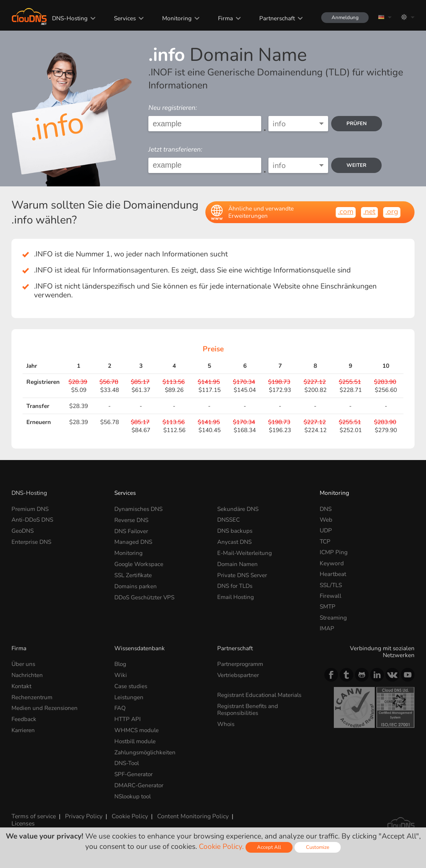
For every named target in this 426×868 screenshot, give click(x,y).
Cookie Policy (128, 814)
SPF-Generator (134, 773)
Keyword (332, 563)
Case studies (131, 686)
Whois (226, 723)
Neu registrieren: (173, 108)
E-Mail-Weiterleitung (246, 552)
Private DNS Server (243, 574)
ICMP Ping (334, 552)
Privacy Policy (82, 814)
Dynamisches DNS (138, 509)
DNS (326, 509)
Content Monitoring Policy (190, 814)
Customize (318, 847)
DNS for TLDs (235, 585)
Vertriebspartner (239, 675)
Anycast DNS (234, 541)
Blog (121, 664)
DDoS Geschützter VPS (145, 596)
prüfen (358, 124)
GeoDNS (23, 530)
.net (369, 212)
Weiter (357, 165)
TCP (325, 541)
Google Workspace (140, 563)
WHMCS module (137, 729)
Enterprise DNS (32, 541)
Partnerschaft (274, 18)
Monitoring (175, 18)
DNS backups (235, 530)
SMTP (328, 606)
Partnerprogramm (241, 664)
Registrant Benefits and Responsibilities (248, 709)
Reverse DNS (132, 520)
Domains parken (136, 585)
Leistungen (129, 696)
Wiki (121, 675)
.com (346, 212)
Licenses (23, 821)
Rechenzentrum (32, 696)
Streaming (333, 618)
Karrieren (24, 729)
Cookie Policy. (221, 847)
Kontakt (22, 686)
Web (326, 520)
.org (392, 212)
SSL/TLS (331, 585)
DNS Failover (132, 530)
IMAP (327, 628)
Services (123, 18)
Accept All (269, 847)
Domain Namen (238, 563)
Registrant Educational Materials (260, 694)
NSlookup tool (134, 794)
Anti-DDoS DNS (33, 520)
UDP (326, 530)
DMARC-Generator (140, 784)
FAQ (120, 707)
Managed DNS (133, 541)
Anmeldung (343, 17)
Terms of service (33, 814)
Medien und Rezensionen (45, 707)
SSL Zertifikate (133, 574)
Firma (223, 18)
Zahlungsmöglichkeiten (146, 751)
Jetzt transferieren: (175, 149)
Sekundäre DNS (238, 509)
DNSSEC (228, 520)
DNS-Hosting (68, 18)
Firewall (331, 596)
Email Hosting (236, 596)
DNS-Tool (127, 762)
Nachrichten (27, 675)
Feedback (24, 718)
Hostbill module (136, 740)
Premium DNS (30, 509)
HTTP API (128, 718)
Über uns (24, 664)
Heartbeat (333, 574)
